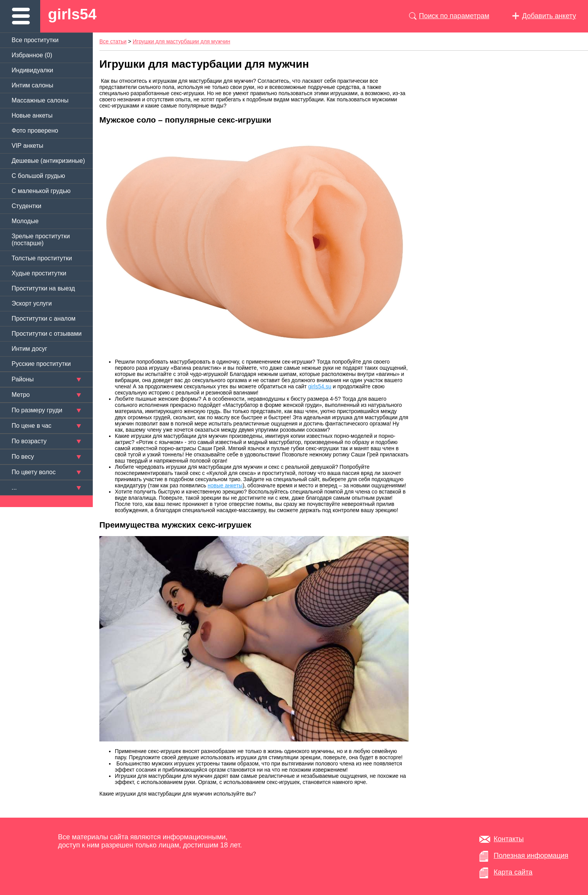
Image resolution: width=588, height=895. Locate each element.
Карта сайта (513, 872)
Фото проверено (35, 131)
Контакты (509, 839)
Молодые (25, 221)
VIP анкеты (27, 146)
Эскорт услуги (32, 303)
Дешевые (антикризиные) (48, 161)
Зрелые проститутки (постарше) (41, 240)
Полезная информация (531, 856)
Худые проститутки (39, 273)
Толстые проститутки (42, 258)
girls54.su (320, 386)
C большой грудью (38, 176)
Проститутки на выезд (43, 288)
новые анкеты (225, 485)
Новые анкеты (32, 115)
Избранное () (32, 55)
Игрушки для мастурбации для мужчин (181, 41)
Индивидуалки (32, 70)
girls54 (72, 14)
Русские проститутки (41, 364)
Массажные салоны (40, 100)
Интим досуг (29, 349)
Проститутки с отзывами (47, 334)
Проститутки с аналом (43, 319)
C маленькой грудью (41, 191)
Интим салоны (32, 85)
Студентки (26, 206)
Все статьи (113, 41)
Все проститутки (35, 40)
